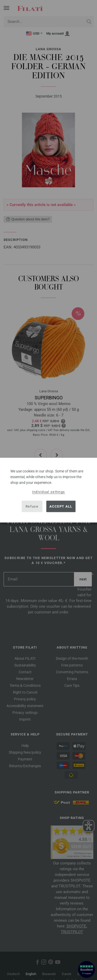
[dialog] (48, 490)
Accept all (61, 506)
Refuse (32, 506)
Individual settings (49, 492)
